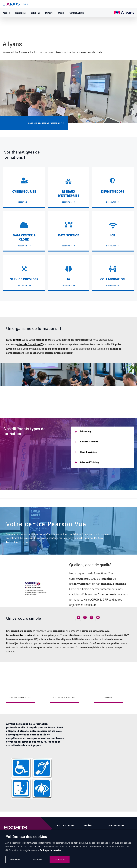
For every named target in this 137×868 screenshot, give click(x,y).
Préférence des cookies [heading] (26, 837)
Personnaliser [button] (15, 859)
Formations (20, 13)
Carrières (88, 826)
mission (17, 339)
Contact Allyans (77, 13)
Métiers (49, 13)
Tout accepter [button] (60, 859)
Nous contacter (116, 826)
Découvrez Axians (66, 826)
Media (61, 13)
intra (21, 635)
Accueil (6, 13)
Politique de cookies (50, 850)
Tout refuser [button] (37, 859)
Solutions (35, 13)
